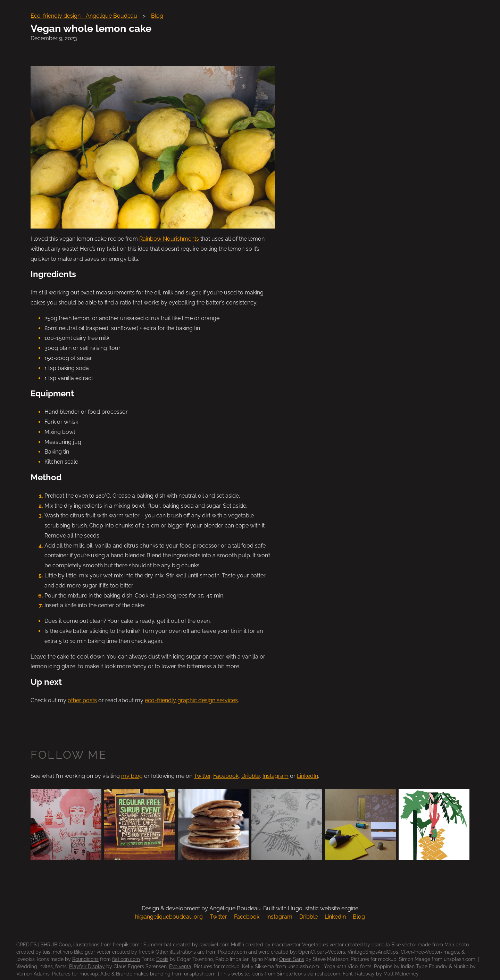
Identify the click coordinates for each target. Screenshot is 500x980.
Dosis (162, 959)
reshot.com (328, 974)
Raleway (365, 974)
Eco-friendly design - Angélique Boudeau (84, 16)
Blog (157, 16)
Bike (396, 945)
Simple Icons (291, 974)
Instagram (276, 776)
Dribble (251, 776)
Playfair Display (87, 966)
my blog (132, 776)
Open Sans (292, 959)
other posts (82, 700)
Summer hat (157, 945)
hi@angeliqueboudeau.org (169, 917)
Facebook (226, 776)
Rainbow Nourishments (169, 239)
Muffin (237, 945)
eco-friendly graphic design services (191, 700)
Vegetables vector (323, 945)
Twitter (202, 776)
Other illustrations (176, 952)
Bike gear (85, 952)
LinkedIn (307, 776)
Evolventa (180, 966)
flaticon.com (126, 959)
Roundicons (85, 959)
